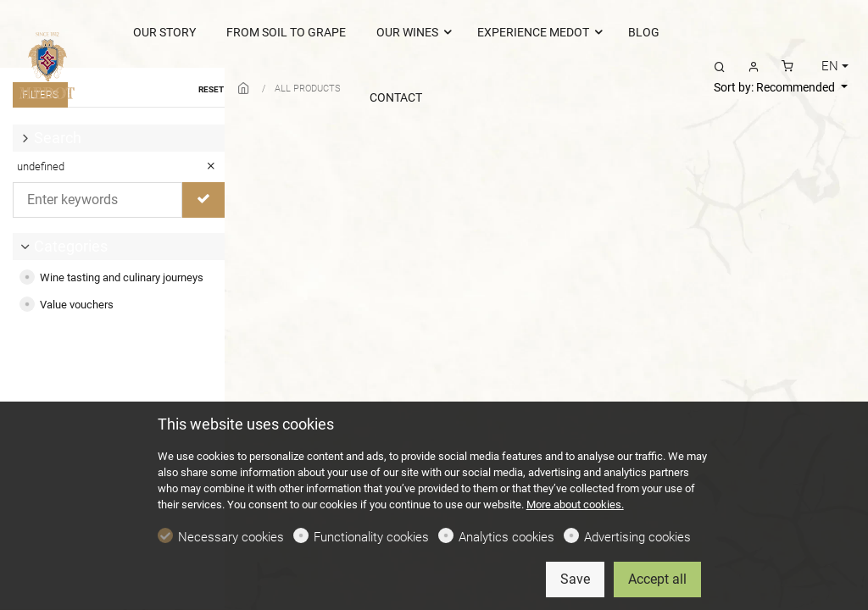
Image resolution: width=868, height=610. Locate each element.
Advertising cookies (637, 537)
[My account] (754, 66)
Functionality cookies (371, 537)
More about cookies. (575, 505)
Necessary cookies (231, 537)
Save (575, 579)
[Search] (720, 66)
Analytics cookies (506, 537)
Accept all (657, 579)
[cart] (787, 66)
